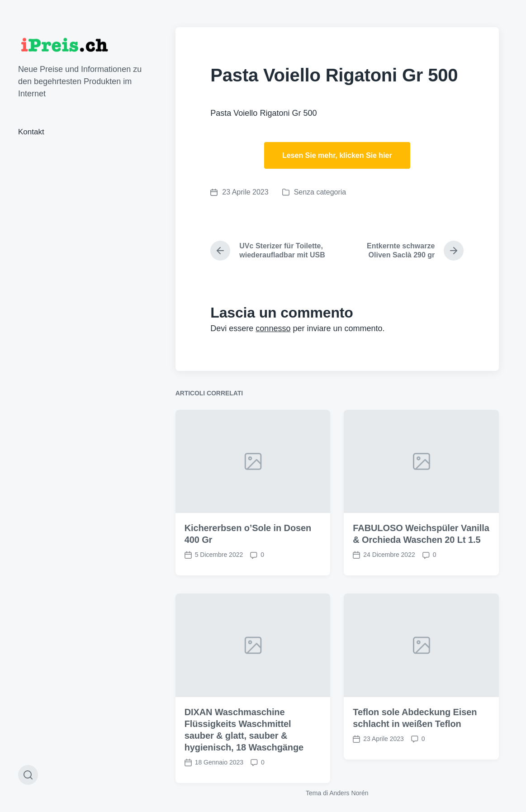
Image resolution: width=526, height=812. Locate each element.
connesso (273, 328)
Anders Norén (349, 793)
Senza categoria (320, 192)
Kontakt (31, 132)
